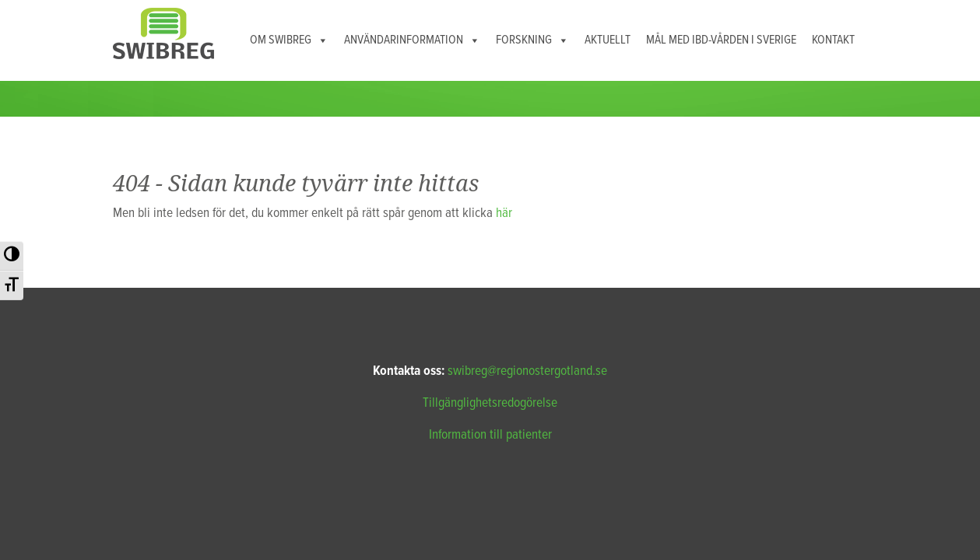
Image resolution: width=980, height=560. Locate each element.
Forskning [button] (532, 40)
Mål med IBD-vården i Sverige (721, 40)
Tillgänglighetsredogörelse (490, 403)
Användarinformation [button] (412, 40)
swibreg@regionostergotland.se (527, 371)
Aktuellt (608, 40)
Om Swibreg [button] (289, 40)
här (504, 213)
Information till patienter (490, 435)
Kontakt (833, 40)
